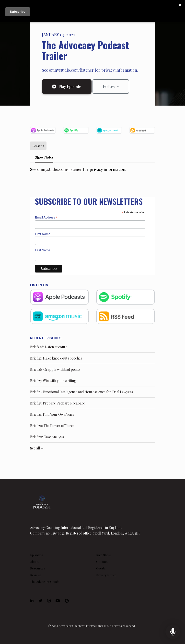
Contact (102, 562)
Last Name (43, 250)
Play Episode (67, 86)
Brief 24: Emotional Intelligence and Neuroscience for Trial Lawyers (81, 392)
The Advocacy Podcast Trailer (85, 50)
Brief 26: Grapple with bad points (55, 369)
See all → (37, 448)
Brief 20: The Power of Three (52, 426)
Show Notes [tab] (44, 157)
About (34, 562)
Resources (38, 568)
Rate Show (104, 555)
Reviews (36, 575)
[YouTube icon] (58, 601)
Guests (101, 568)
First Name (43, 234)
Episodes (36, 555)
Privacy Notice (106, 575)
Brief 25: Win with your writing (53, 381)
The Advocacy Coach (45, 582)
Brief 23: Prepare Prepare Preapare (58, 403)
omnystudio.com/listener (60, 169)
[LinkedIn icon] (32, 601)
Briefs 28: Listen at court (48, 347)
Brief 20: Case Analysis (47, 437)
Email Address (46, 218)
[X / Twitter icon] (40, 601)
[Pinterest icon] (67, 601)
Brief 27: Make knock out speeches (56, 358)
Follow (109, 86)
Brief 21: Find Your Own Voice (52, 414)
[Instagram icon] (49, 601)
